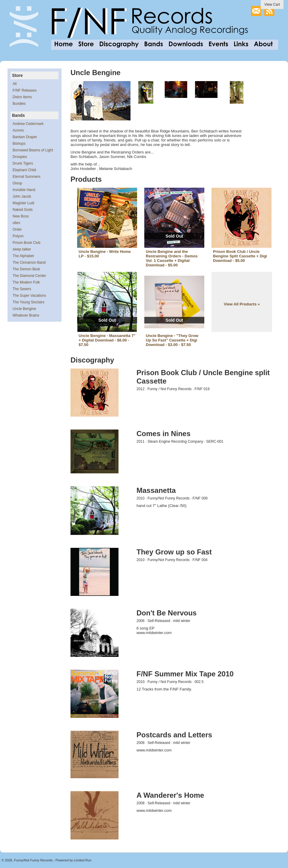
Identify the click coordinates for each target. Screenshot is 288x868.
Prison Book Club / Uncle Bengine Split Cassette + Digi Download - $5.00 (240, 256)
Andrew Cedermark (28, 124)
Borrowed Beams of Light (33, 150)
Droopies (20, 157)
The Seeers (22, 289)
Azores (18, 130)
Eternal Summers (27, 177)
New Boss (21, 216)
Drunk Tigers (23, 163)
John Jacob (22, 196)
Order (17, 229)
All (15, 84)
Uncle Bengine (24, 309)
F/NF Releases (25, 90)
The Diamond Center (29, 276)
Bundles (19, 104)
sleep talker (22, 249)
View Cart (272, 5)
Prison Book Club (27, 243)
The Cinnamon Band (29, 263)
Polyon (18, 236)
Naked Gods (23, 210)
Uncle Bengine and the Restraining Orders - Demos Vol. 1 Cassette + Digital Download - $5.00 (172, 258)
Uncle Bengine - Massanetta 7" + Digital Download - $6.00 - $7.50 (107, 340)
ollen (16, 223)
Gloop (17, 183)
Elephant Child (24, 170)
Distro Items (22, 97)
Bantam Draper (25, 137)
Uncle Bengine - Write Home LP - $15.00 (105, 254)
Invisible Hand (24, 190)
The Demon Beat (26, 269)
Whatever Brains (26, 315)
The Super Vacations (29, 296)
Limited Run (83, 860)
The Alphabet (23, 256)
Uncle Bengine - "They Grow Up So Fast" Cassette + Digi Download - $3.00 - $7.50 (172, 340)
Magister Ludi (23, 203)
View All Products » (242, 304)
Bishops (19, 144)
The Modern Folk (26, 282)
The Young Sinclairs (28, 302)
